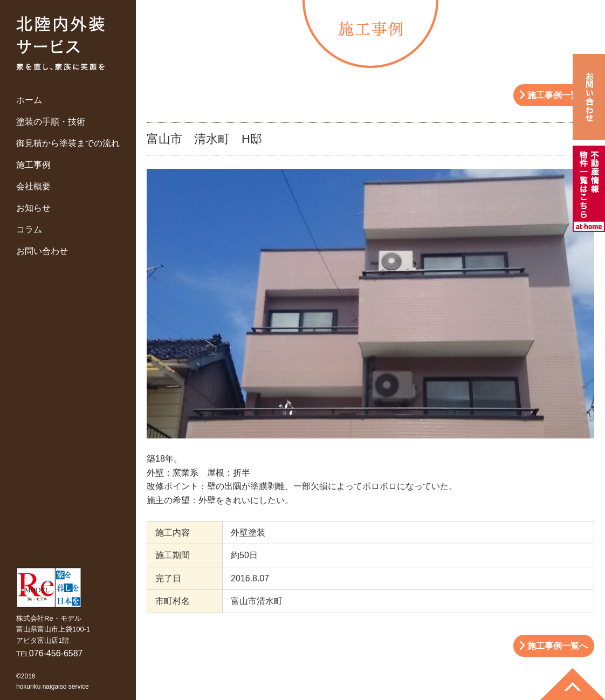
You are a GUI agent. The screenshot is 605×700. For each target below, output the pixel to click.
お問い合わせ (42, 251)
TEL (49, 654)
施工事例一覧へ (558, 95)
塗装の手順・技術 (51, 122)
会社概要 (33, 186)
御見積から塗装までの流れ (68, 143)
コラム (29, 229)
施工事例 (33, 165)
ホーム (29, 100)
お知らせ (33, 208)
